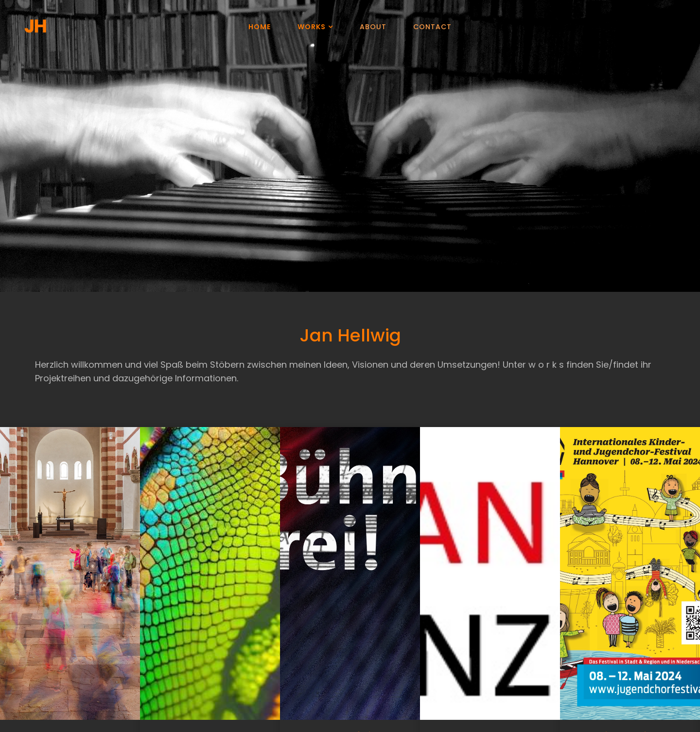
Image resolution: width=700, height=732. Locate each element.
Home (260, 27)
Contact (432, 27)
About (373, 27)
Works (312, 27)
